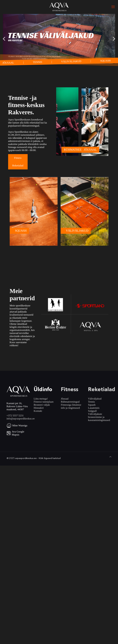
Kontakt (38, 411)
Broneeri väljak (42, 405)
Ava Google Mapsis (18, 433)
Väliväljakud (95, 399)
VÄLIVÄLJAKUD (74, 61)
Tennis (92, 402)
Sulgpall (92, 411)
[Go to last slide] (4, 39)
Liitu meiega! (41, 399)
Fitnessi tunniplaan (44, 402)
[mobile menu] (113, 7)
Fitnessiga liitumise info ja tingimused (71, 406)
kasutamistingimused (99, 420)
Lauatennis (94, 408)
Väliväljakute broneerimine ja (96, 416)
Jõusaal (65, 399)
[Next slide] (114, 39)
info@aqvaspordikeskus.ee (21, 419)
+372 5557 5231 (15, 416)
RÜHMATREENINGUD (78, 150)
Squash (92, 405)
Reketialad (18, 166)
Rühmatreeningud (70, 402)
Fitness (18, 158)
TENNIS (40, 62)
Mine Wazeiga (20, 425)
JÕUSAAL (11, 63)
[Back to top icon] (110, 457)
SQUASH (108, 61)
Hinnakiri (39, 408)
